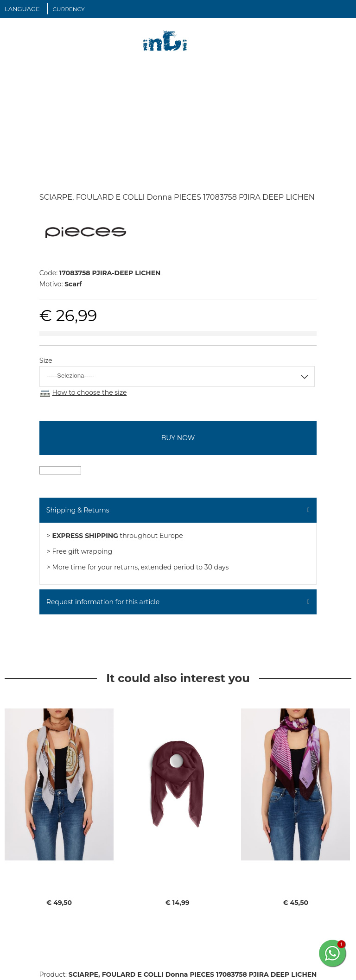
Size (46, 360)
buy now (178, 438)
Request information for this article (103, 602)
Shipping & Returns (78, 510)
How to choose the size (89, 392)
